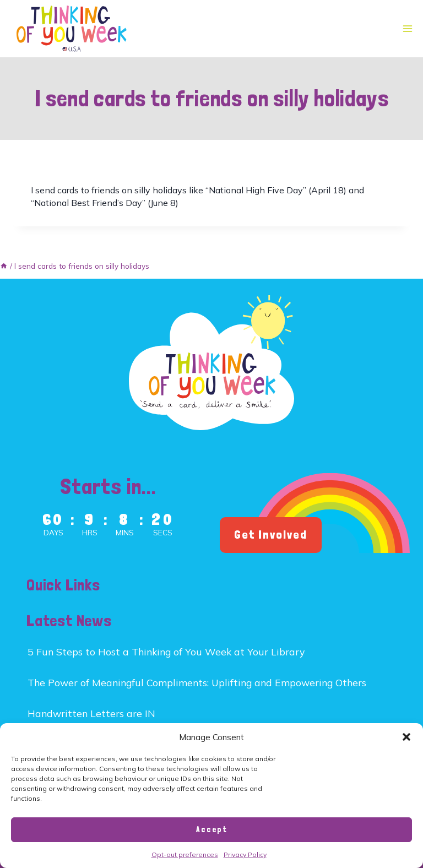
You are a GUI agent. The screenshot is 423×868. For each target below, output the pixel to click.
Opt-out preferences (185, 855)
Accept (212, 829)
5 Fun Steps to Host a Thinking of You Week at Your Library (166, 652)
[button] (406, 737)
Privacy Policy (245, 855)
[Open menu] (407, 29)
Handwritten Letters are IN (91, 713)
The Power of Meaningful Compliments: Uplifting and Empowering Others (197, 682)
